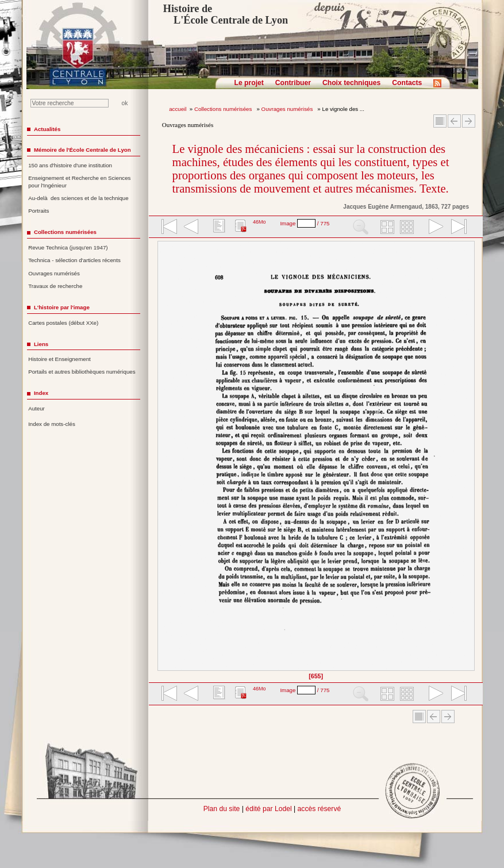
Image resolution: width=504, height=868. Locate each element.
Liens (41, 344)
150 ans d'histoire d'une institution (70, 165)
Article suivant (469, 121)
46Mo (259, 222)
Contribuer (293, 83)
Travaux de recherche (55, 286)
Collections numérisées (224, 109)
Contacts (407, 83)
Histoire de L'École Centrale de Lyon (226, 14)
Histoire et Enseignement (59, 359)
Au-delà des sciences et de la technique (78, 198)
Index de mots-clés (52, 424)
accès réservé (320, 809)
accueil (178, 109)
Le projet (249, 83)
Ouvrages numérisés (288, 109)
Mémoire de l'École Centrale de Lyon (82, 150)
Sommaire (440, 121)
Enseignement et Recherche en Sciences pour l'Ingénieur (79, 182)
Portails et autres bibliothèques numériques (82, 372)
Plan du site (222, 809)
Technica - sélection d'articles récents (74, 260)
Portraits (39, 211)
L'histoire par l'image (62, 307)
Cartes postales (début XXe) (63, 323)
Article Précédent (454, 121)
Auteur (36, 408)
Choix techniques (351, 83)
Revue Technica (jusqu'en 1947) (68, 247)
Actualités (47, 129)
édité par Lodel (268, 809)
